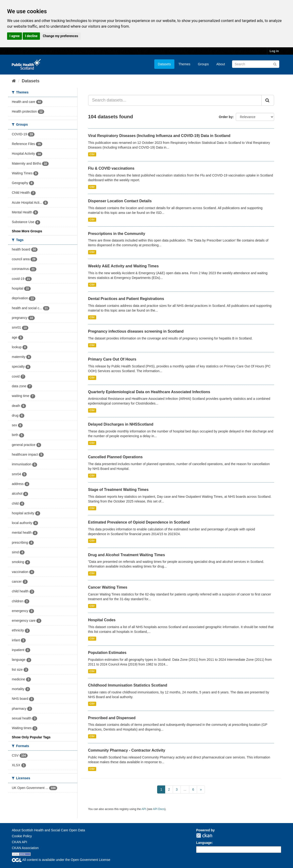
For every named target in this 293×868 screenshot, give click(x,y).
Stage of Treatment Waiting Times (118, 490)
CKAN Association (25, 848)
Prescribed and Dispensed (112, 718)
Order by (226, 117)
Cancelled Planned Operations (115, 457)
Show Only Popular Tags (31, 737)
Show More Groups (27, 231)
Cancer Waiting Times (108, 587)
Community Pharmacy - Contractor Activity (127, 750)
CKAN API (19, 842)
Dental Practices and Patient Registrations (126, 299)
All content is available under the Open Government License (61, 860)
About (221, 64)
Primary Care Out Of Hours (112, 359)
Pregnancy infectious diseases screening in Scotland (136, 331)
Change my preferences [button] (60, 36)
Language (204, 843)
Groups (203, 64)
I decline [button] (31, 36)
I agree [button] (15, 36)
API (144, 809)
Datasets (164, 64)
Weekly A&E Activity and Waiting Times (123, 266)
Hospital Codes (102, 620)
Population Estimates (107, 653)
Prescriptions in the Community (117, 234)
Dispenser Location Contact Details (120, 201)
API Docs (159, 809)
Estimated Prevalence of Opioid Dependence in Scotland (139, 522)
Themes (184, 64)
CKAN (204, 835)
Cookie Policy (22, 836)
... (185, 789)
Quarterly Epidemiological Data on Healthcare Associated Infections (149, 392)
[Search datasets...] (175, 100)
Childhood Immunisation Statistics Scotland (128, 685)
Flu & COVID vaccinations (111, 168)
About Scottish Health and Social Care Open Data (48, 830)
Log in (274, 51)
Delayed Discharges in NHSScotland (121, 424)
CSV (92, 154)
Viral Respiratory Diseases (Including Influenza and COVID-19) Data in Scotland (159, 136)
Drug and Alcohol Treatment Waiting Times (127, 555)
